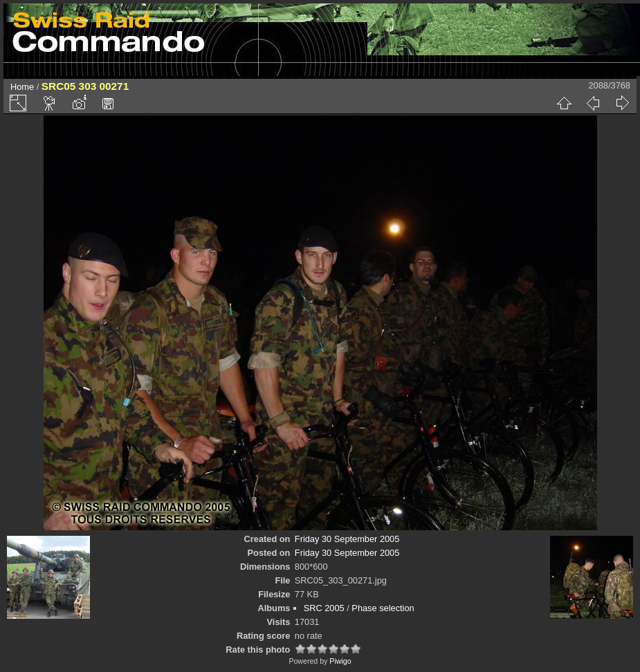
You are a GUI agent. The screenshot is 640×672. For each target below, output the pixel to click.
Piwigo (340, 661)
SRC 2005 (324, 608)
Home (22, 87)
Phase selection (383, 608)
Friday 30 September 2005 (347, 539)
